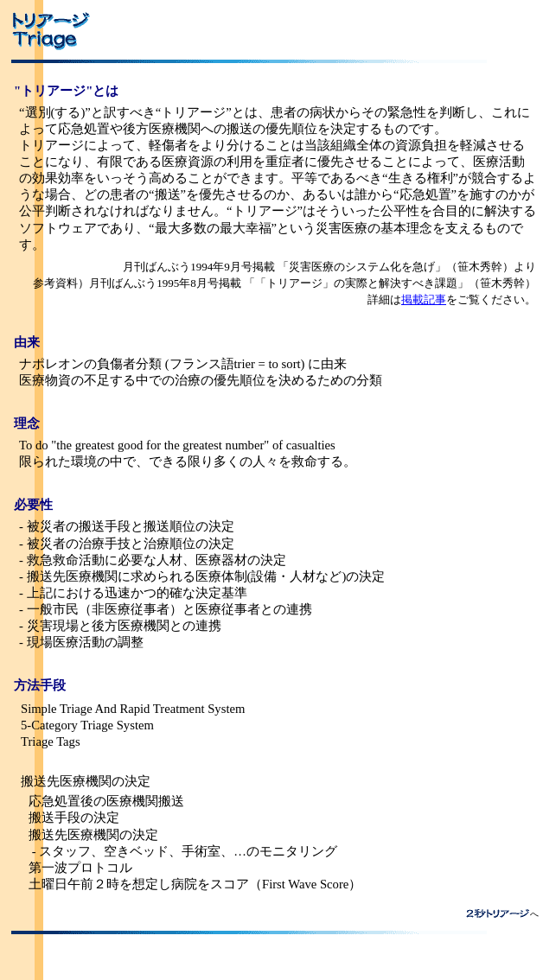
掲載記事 (424, 299)
